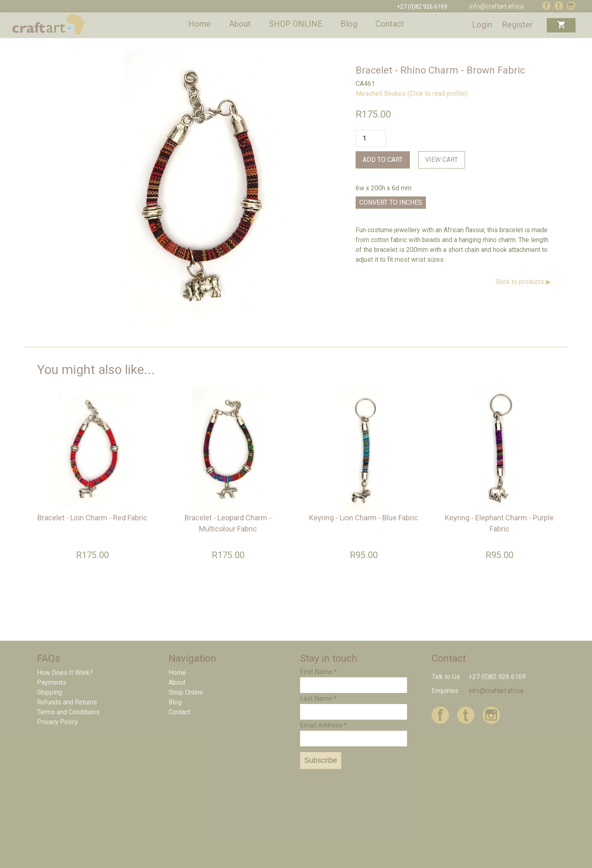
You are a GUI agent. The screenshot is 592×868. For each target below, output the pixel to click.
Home (200, 24)
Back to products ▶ (523, 282)
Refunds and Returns (67, 702)
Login (482, 25)
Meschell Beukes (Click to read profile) (412, 93)
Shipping (50, 692)
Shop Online (186, 692)
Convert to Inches (391, 202)
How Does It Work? (65, 673)
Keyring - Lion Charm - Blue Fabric (364, 518)
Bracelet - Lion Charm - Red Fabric (92, 518)
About (240, 24)
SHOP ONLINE (296, 24)
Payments (52, 682)
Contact (390, 24)
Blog (349, 24)
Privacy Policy (58, 722)
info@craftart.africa (496, 6)
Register (517, 25)
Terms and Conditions (68, 712)
